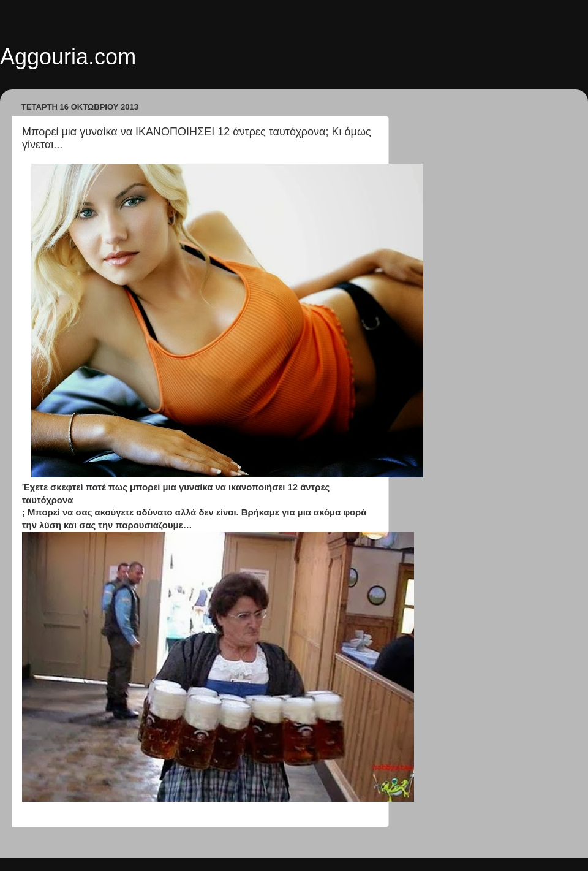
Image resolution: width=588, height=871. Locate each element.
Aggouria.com (68, 57)
